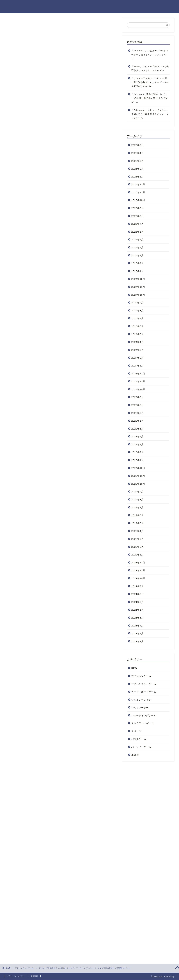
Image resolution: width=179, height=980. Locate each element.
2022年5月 (137, 523)
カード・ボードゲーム (144, 692)
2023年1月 (137, 460)
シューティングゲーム (144, 715)
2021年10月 (138, 578)
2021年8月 (137, 594)
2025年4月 (137, 247)
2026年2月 (137, 169)
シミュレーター (140, 707)
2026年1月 (137, 177)
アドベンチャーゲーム (144, 684)
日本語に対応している (40, 173)
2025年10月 (138, 200)
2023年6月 (137, 421)
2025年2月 (137, 263)
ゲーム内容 (35, 145)
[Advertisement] (61, 870)
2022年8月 (137, 499)
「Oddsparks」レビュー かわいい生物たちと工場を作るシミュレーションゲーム (150, 114)
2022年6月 (137, 515)
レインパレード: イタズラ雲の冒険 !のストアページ (55, 822)
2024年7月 (137, 318)
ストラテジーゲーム (142, 723)
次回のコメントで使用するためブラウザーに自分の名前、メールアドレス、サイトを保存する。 (62, 947)
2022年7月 (137, 507)
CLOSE (97, 125)
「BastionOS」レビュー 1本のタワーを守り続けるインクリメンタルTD (150, 55)
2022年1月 (137, 555)
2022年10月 (138, 484)
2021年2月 (137, 641)
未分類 (135, 755)
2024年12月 (138, 279)
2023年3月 (137, 444)
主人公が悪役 (43, 837)
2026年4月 (137, 153)
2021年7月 (137, 602)
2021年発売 (17, 837)
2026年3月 (137, 161)
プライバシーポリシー (16, 976)
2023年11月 (138, 381)
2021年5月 (137, 618)
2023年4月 (137, 436)
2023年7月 (137, 413)
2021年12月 (138, 563)
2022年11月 (138, 476)
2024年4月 (137, 342)
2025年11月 (138, 192)
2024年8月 (137, 311)
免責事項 (34, 976)
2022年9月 (137, 492)
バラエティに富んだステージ (44, 169)
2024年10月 (138, 295)
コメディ (29, 837)
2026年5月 (137, 145)
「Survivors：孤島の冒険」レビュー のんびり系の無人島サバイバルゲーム (149, 98)
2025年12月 (138, 184)
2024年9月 (137, 303)
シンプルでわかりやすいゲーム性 (46, 164)
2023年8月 (137, 405)
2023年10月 (138, 389)
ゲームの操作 (36, 150)
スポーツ (136, 731)
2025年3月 (137, 255)
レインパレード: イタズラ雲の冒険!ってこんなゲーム (56, 140)
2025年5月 (137, 240)
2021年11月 (138, 570)
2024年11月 (138, 287)
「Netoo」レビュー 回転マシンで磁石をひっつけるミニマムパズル (150, 69)
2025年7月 (137, 224)
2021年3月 (137, 633)
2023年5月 (137, 429)
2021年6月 (137, 610)
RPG (134, 668)
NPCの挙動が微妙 (38, 177)
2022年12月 (138, 468)
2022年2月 (137, 547)
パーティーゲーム (141, 747)
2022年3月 (137, 539)
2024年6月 (137, 326)
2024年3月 (137, 350)
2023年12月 (138, 374)
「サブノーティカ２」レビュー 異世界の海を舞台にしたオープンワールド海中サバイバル (150, 82)
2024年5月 (137, 334)
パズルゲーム (139, 739)
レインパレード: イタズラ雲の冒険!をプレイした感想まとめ (60, 187)
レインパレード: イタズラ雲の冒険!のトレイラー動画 (56, 134)
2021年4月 (137, 626)
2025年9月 (137, 208)
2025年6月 (137, 232)
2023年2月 (137, 452)
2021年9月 (137, 586)
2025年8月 (137, 216)
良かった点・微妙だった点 (41, 159)
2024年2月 (137, 358)
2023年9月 (137, 397)
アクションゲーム (141, 676)
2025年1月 (137, 271)
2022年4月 (137, 531)
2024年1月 (137, 366)
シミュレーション (141, 700)
